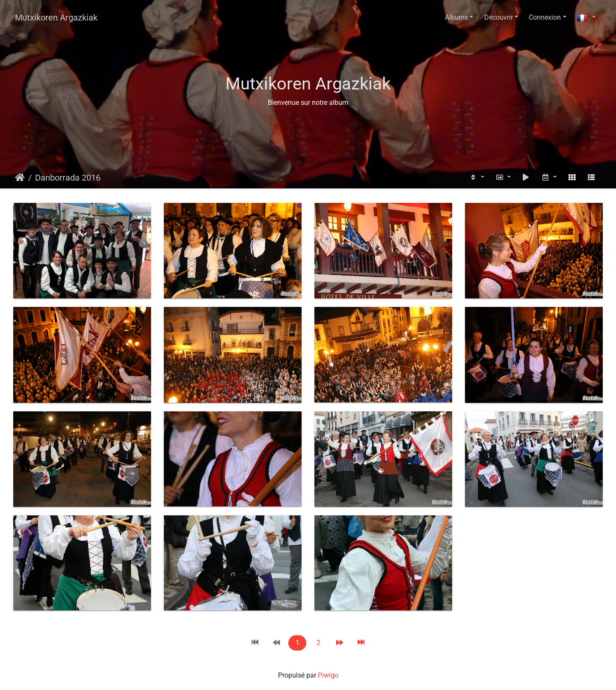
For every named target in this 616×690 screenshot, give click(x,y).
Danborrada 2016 (68, 178)
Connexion (545, 17)
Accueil (20, 178)
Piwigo (328, 675)
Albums (456, 17)
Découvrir (499, 17)
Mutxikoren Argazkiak (56, 18)
